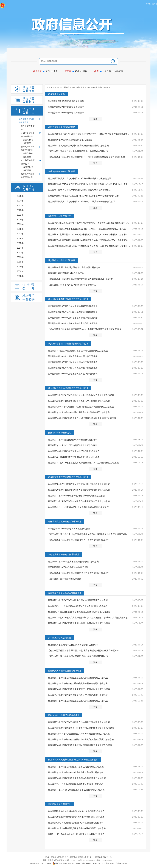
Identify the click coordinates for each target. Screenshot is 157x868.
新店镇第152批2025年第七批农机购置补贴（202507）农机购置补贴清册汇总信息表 (87, 229)
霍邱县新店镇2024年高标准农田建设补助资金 (69, 529)
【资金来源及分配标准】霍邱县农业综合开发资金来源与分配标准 (78, 540)
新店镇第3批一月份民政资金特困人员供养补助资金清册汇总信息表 (79, 734)
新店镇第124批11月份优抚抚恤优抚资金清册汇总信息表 (74, 457)
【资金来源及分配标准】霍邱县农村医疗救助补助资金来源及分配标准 (80, 279)
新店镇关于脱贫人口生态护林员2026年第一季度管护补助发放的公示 (79, 179)
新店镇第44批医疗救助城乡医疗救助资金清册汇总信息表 (74, 267)
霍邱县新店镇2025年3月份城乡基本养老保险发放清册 (73, 323)
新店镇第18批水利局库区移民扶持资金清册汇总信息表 (73, 645)
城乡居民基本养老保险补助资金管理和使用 (68, 299)
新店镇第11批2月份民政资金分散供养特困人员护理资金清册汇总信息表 (81, 728)
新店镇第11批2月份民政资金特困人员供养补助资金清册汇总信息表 (79, 501)
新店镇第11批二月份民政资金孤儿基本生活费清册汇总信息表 (76, 790)
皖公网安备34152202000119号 (67, 863)
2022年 (20, 210)
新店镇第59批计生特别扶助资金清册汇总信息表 (70, 140)
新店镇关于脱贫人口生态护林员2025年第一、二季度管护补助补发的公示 (82, 202)
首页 (51, 87)
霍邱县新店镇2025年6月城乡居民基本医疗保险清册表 (73, 356)
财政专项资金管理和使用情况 (98, 87)
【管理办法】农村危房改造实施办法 (65, 579)
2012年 (20, 257)
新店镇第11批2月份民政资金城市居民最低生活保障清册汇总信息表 (79, 401)
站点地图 (105, 863)
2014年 (20, 248)
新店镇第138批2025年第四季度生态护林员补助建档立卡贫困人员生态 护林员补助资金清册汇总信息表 (89, 184)
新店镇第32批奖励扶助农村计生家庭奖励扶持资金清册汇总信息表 (78, 146)
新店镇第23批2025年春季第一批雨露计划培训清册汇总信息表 (76, 496)
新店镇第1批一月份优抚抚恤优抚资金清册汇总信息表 (72, 445)
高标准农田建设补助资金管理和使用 (65, 522)
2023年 (20, 205)
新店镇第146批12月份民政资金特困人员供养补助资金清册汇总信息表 (80, 745)
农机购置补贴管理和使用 (60, 216)
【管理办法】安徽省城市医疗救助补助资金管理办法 (72, 285)
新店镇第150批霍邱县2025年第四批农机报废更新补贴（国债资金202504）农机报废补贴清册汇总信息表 (89, 240)
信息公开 (58, 87)
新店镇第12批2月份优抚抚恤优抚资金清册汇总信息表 (73, 440)
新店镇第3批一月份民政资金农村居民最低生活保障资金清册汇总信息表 (81, 407)
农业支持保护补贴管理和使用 (62, 171)
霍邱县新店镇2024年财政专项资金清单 (66, 107)
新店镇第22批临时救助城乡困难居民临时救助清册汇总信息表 (76, 811)
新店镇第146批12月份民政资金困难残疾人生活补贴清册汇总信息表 (79, 612)
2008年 (20, 276)
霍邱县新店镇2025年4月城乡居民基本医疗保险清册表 (73, 368)
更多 (95, 119)
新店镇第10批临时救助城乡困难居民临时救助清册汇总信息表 (76, 817)
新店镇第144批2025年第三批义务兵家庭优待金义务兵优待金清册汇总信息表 (83, 463)
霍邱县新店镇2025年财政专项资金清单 (66, 101)
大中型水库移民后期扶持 (60, 638)
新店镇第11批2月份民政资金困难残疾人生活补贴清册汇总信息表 (78, 600)
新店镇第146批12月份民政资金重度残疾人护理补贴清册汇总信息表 (79, 689)
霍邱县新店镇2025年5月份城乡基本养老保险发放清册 (73, 312)
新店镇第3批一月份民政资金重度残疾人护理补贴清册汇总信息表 (78, 683)
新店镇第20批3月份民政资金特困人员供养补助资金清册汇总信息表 (79, 490)
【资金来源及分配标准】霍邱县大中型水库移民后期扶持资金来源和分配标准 (83, 651)
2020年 (20, 220)
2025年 (20, 196)
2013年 (20, 253)
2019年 (20, 224)
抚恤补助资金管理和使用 (60, 433)
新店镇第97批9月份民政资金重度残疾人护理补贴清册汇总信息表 (78, 701)
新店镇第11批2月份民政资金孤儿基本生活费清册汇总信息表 (76, 767)
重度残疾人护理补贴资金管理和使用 (65, 671)
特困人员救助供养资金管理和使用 (64, 715)
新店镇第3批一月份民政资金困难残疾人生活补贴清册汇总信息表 (78, 606)
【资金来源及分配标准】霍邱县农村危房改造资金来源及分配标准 (78, 573)
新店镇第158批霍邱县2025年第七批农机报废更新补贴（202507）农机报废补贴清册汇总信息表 (89, 246)
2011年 (20, 262)
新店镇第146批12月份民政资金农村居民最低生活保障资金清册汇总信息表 (82, 418)
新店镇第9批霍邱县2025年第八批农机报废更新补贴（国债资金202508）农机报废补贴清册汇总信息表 (89, 223)
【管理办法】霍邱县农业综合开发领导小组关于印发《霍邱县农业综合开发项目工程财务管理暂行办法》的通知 (89, 534)
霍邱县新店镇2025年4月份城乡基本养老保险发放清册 (73, 318)
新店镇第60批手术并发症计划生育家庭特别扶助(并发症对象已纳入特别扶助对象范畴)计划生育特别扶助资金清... (89, 134)
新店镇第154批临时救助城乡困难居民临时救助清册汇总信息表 (77, 828)
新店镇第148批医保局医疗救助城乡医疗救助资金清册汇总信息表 (78, 351)
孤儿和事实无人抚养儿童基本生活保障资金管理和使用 (73, 760)
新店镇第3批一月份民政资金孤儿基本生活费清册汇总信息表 (76, 772)
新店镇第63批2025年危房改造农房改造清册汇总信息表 (73, 562)
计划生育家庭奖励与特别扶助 (62, 127)
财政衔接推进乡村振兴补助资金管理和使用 (68, 477)
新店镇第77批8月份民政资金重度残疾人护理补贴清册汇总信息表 (78, 695)
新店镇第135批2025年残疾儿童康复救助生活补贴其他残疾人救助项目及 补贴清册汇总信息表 (89, 618)
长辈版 (148, 4)
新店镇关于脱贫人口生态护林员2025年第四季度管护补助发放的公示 (79, 190)
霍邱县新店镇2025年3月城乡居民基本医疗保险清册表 (73, 374)
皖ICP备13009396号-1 (91, 863)
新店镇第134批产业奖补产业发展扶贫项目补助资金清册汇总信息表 (79, 484)
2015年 (20, 243)
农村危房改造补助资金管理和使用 (64, 554)
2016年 (20, 238)
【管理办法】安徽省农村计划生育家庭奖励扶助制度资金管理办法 (78, 151)
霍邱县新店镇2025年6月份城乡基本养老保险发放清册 (73, 306)
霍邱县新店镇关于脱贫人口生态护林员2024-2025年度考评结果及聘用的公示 (83, 196)
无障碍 (155, 4)
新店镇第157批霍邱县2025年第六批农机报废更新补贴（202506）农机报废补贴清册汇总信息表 (89, 234)
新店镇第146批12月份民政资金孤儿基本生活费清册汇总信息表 (77, 778)
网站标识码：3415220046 (41, 863)
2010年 (20, 267)
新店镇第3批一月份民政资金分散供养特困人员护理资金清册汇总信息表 (81, 739)
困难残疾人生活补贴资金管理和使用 (65, 593)
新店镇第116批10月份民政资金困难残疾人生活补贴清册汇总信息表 (79, 623)
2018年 (20, 229)
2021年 (20, 215)
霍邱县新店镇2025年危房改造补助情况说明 (68, 567)
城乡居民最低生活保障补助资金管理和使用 (68, 388)
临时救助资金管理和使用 (60, 804)
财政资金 (81, 87)
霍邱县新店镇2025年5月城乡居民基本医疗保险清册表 (73, 362)
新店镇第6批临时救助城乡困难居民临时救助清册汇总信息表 (76, 823)
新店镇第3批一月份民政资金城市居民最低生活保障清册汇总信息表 (79, 412)
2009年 (20, 271)
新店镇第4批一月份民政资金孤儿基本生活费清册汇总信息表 (76, 784)
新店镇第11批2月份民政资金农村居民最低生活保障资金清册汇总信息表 (81, 395)
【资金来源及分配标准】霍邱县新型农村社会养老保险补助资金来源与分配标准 (84, 329)
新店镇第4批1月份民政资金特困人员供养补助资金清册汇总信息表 (78, 507)
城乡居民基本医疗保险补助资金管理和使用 (68, 344)
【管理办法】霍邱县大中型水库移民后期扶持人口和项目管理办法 (78, 656)
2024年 (20, 201)
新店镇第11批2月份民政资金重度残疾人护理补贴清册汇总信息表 (78, 678)
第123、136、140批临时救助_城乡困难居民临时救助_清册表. (76, 834)
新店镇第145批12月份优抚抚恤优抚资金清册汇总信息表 (74, 451)
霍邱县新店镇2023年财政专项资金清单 (66, 113)
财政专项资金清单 (56, 94)
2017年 (20, 234)
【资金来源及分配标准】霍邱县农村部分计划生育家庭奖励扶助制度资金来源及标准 (86, 157)
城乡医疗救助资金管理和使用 (62, 260)
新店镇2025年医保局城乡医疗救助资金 (66, 273)
